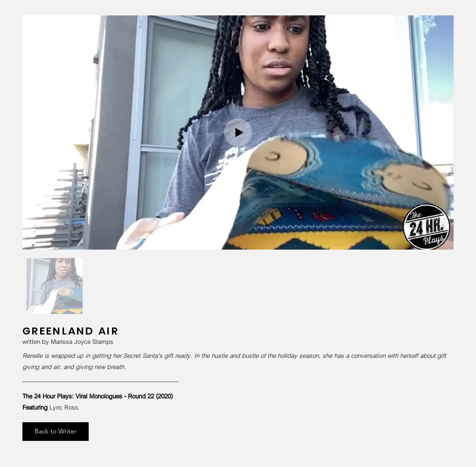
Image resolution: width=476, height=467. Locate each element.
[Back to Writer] (56, 432)
